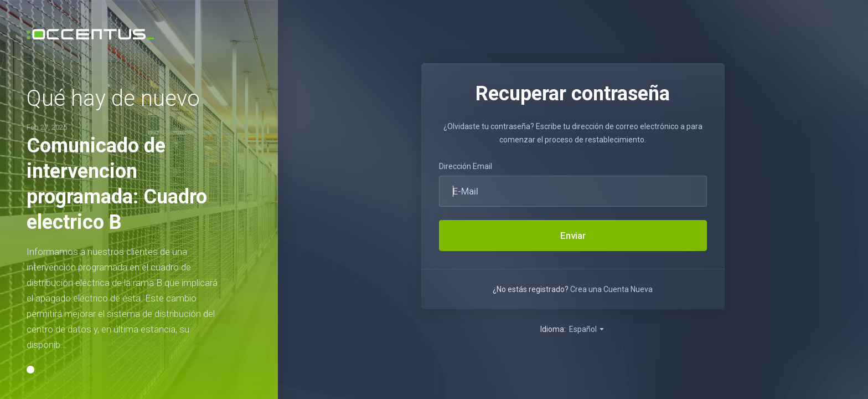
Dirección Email (466, 166)
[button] (30, 370)
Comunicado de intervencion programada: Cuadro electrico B (117, 184)
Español (587, 329)
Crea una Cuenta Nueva (611, 289)
